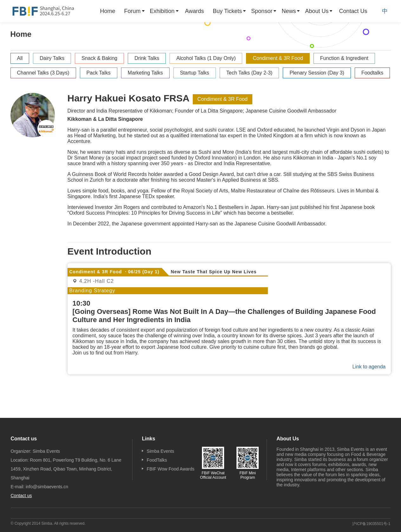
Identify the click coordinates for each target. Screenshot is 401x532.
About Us (317, 11)
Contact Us (353, 11)
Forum (133, 11)
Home (108, 11)
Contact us (21, 496)
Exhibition (162, 11)
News (289, 11)
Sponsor (262, 11)
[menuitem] (108, 11)
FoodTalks (157, 460)
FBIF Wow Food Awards (171, 469)
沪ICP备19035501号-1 (371, 524)
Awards (195, 11)
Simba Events (160, 451)
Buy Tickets (227, 11)
